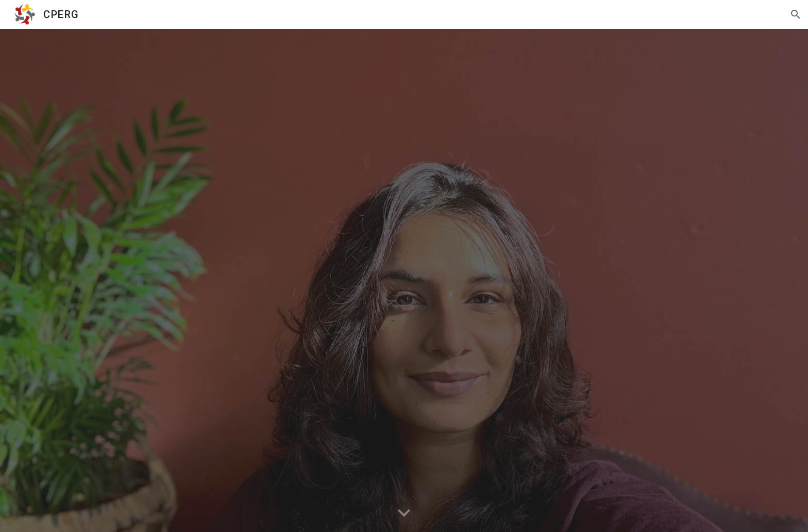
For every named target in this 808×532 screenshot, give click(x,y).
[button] (796, 14)
